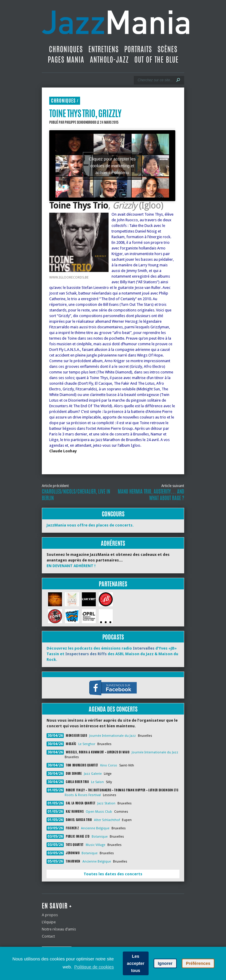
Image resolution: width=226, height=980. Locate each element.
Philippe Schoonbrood (80, 122)
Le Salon (97, 782)
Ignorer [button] (165, 963)
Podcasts (113, 637)
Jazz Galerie (93, 774)
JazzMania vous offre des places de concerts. (90, 525)
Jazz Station (106, 803)
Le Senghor (87, 744)
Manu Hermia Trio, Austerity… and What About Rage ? (151, 495)
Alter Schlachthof (107, 820)
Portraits (138, 49)
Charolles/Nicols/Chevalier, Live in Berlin (76, 495)
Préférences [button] (198, 963)
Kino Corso (109, 765)
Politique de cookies (94, 967)
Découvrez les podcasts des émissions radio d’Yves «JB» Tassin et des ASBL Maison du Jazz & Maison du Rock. (112, 654)
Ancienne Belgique (95, 828)
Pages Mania (66, 60)
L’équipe (49, 922)
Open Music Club (99, 812)
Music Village (96, 845)
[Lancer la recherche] (178, 80)
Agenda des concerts (113, 709)
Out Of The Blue (156, 60)
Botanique (100, 837)
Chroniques (66, 49)
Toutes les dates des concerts (113, 874)
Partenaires (113, 584)
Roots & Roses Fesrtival (83, 795)
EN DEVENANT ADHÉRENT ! (71, 566)
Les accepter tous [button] (136, 963)
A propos (50, 915)
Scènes (167, 49)
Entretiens (104, 49)
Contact (48, 936)
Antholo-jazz (109, 60)
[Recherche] (155, 80)
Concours (113, 514)
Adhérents (113, 543)
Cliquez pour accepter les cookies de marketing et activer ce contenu (112, 166)
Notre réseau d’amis (59, 929)
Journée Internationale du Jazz (113, 736)
